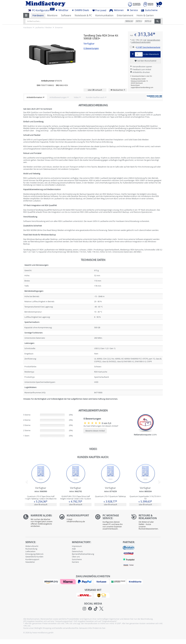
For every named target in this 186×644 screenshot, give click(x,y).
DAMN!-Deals (80, 10)
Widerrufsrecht (32, 546)
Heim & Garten (145, 15)
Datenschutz (77, 551)
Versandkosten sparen (141, 67)
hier (104, 628)
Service (132, 10)
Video (76, 97)
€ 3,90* (148, 47)
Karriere (75, 562)
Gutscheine (149, 10)
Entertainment (125, 15)
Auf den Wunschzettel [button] (145, 61)
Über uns (76, 557)
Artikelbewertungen (58, 97)
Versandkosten (154, 40)
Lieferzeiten (30, 551)
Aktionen (117, 10)
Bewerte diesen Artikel (95, 431)
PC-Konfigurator (40, 10)
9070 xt (148, 21)
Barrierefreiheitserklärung (83, 554)
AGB (74, 549)
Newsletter (30, 562)
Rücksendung (31, 549)
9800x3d (129, 21)
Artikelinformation (35, 97)
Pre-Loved (99, 10)
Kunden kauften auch (95, 97)
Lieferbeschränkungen (141, 42)
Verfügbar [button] (89, 44)
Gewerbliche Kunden (34, 557)
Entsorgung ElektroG (34, 554)
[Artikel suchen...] (90, 21)
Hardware (38, 15)
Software (66, 15)
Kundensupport (32, 559)
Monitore (52, 15)
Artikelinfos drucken (140, 72)
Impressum (77, 546)
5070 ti (139, 21)
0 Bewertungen (91, 48)
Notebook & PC (83, 15)
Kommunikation (104, 15)
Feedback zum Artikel (141, 69)
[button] (26, 15)
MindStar (62, 10)
